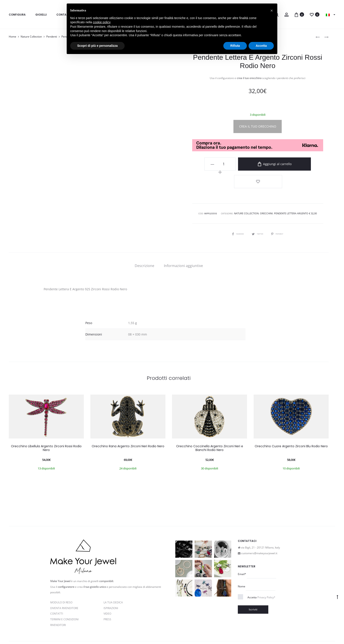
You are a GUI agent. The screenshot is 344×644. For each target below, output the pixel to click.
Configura (17, 15)
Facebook (235, 214)
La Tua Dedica (113, 583)
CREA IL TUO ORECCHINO (258, 126)
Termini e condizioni (125, 631)
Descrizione (144, 246)
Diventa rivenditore (64, 588)
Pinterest (281, 214)
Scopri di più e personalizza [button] (97, 46)
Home (13, 37)
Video (107, 594)
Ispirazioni (111, 588)
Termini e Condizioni (64, 600)
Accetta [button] (261, 46)
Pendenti (52, 37)
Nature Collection (31, 37)
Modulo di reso (61, 583)
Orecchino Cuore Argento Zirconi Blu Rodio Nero (291, 426)
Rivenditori (58, 605)
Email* (242, 554)
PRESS (107, 600)
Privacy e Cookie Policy (95, 631)
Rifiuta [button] (235, 46)
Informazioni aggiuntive (183, 246)
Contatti (57, 594)
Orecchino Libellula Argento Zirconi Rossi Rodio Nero (46, 428)
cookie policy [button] (102, 22)
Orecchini (266, 194)
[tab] (144, 246)
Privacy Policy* (266, 578)
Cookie (145, 631)
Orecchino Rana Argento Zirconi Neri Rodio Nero (128, 426)
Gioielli (41, 15)
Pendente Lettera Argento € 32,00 (294, 194)
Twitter (258, 214)
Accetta (261, 578)
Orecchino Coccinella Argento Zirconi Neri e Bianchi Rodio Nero (210, 428)
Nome (242, 566)
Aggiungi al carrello (269, 164)
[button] (272, 11)
